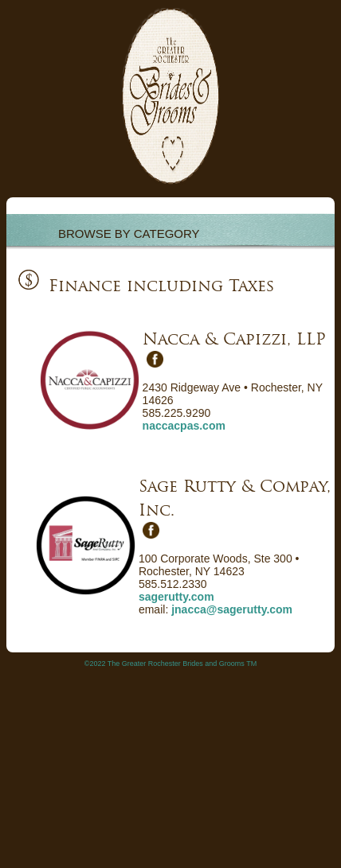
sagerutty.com (176, 597)
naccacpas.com (184, 426)
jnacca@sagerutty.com (232, 609)
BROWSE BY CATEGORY (129, 234)
